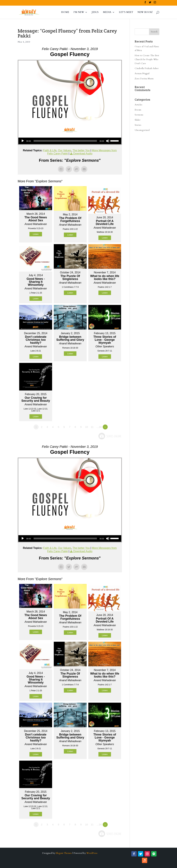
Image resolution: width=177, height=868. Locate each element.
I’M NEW (79, 12)
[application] (70, 141)
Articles (138, 105)
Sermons (139, 115)
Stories (138, 125)
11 (92, 427)
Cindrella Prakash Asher (147, 68)
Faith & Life (50, 150)
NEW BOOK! (145, 12)
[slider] (65, 141)
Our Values (65, 150)
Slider (138, 120)
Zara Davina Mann (144, 79)
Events (138, 110)
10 (87, 427)
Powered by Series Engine (110, 436)
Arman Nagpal (142, 73)
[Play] (23, 141)
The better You (81, 150)
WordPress (92, 853)
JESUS (95, 12)
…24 (99, 427)
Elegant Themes (64, 853)
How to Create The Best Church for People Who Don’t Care (147, 59)
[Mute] (108, 141)
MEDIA (107, 12)
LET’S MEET (126, 12)
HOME (65, 12)
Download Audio (83, 154)
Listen (36, 234)
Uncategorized (142, 130)
